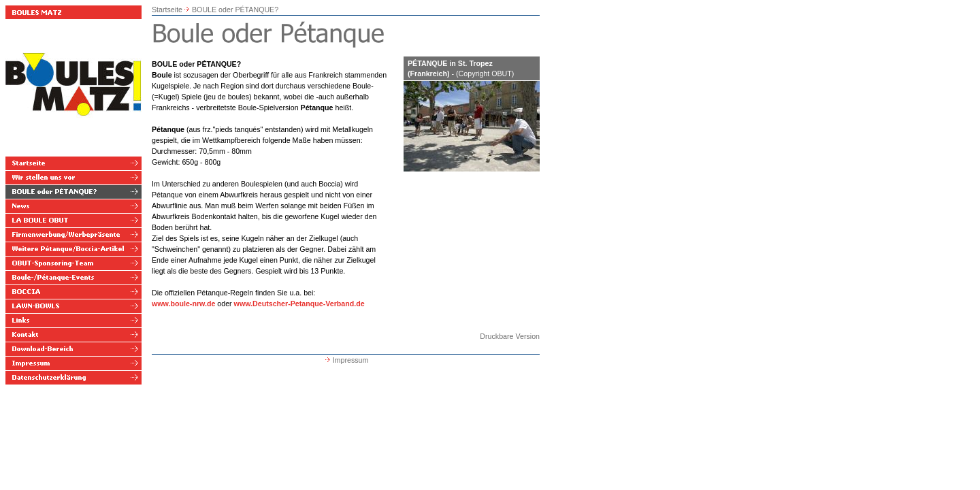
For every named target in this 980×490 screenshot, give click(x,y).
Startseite (167, 10)
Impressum (346, 360)
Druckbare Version (510, 336)
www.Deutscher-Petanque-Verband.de (299, 304)
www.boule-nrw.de (183, 304)
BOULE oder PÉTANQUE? (235, 10)
